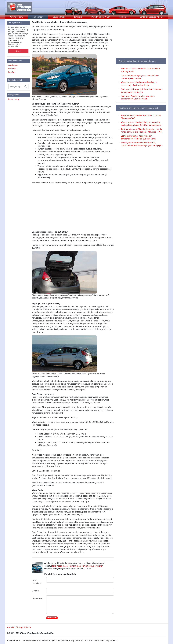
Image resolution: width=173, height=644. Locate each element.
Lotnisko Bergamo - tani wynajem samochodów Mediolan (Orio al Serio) (139, 137)
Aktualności (125, 17)
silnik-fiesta (87, 566)
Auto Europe (13, 65)
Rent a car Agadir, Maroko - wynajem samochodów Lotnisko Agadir (138, 97)
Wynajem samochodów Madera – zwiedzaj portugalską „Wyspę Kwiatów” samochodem (141, 124)
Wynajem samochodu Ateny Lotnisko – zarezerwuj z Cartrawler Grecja (139, 84)
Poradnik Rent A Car (101, 17)
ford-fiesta (57, 566)
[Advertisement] (18, 147)
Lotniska (78, 17)
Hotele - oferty (14, 99)
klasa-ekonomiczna (72, 566)
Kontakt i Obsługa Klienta (151, 17)
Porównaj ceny (16, 17)
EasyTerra (12, 72)
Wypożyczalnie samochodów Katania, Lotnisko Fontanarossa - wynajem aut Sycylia (142, 144)
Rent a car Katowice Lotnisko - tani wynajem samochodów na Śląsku (142, 90)
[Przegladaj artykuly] (16, 86)
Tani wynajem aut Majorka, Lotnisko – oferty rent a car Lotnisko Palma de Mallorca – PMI (142, 130)
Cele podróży (59, 17)
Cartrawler (12, 69)
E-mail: (36, 591)
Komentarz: (38, 598)
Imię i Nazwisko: (37, 582)
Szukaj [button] (18, 51)
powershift (98, 566)
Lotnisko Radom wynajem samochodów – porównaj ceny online (140, 77)
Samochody (38, 17)
